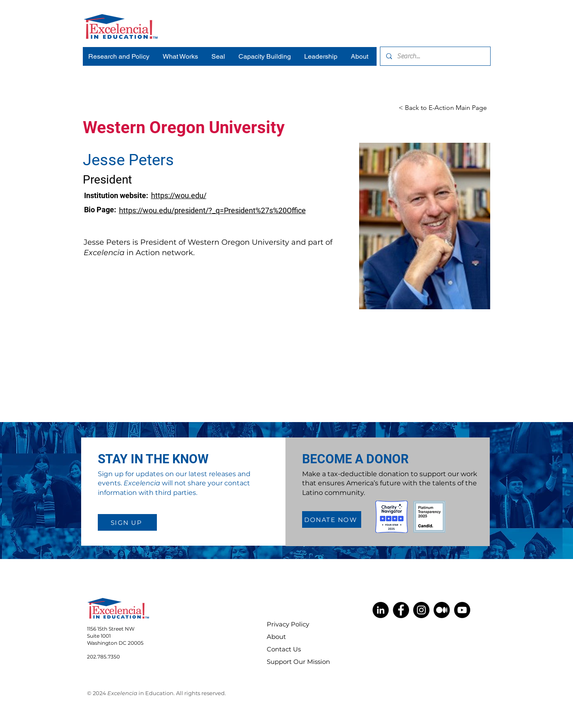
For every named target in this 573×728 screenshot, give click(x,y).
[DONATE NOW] (332, 519)
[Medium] (442, 610)
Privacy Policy (288, 624)
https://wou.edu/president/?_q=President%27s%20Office (212, 210)
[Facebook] (401, 610)
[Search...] (435, 56)
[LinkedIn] (381, 610)
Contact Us (284, 649)
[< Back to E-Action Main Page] (443, 108)
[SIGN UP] (127, 522)
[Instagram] (421, 610)
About (276, 637)
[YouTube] (462, 610)
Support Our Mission (293, 662)
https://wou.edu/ (179, 195)
